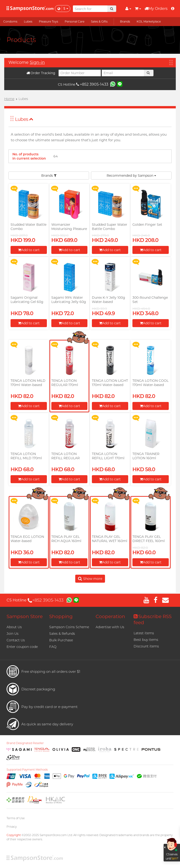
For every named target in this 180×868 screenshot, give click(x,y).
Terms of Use (16, 818)
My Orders (156, 9)
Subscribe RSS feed (153, 619)
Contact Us (16, 640)
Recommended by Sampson (131, 176)
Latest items (144, 633)
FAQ (53, 647)
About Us (14, 627)
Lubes (24, 119)
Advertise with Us (110, 627)
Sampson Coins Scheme (69, 627)
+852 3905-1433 (92, 84)
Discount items (146, 646)
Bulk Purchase (61, 640)
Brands (49, 176)
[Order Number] (80, 73)
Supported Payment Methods (27, 770)
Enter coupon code (22, 647)
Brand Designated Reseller (25, 743)
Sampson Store (25, 616)
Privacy (12, 827)
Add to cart (29, 250)
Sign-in (37, 62)
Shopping (61, 616)
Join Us (13, 634)
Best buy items (146, 640)
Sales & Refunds (62, 634)
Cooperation (110, 616)
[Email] (123, 73)
